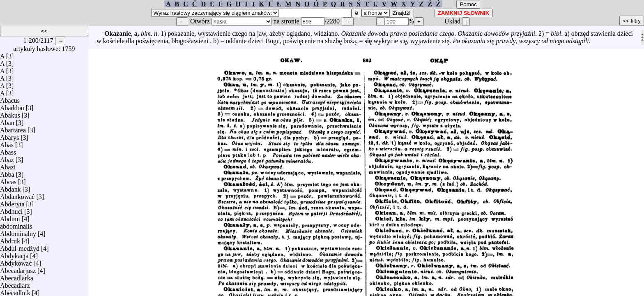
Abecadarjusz (18, 269)
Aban (7, 121)
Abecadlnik (15, 291)
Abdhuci (11, 209)
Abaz (7, 158)
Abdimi (10, 217)
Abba (7, 172)
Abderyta (12, 202)
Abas (7, 143)
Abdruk (10, 239)
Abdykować (16, 261)
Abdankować (17, 195)
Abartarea (13, 128)
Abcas (8, 180)
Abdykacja (14, 254)
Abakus (10, 113)
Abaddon (12, 106)
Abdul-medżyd (20, 246)
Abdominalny (18, 232)
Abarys (9, 135)
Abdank (10, 187)
